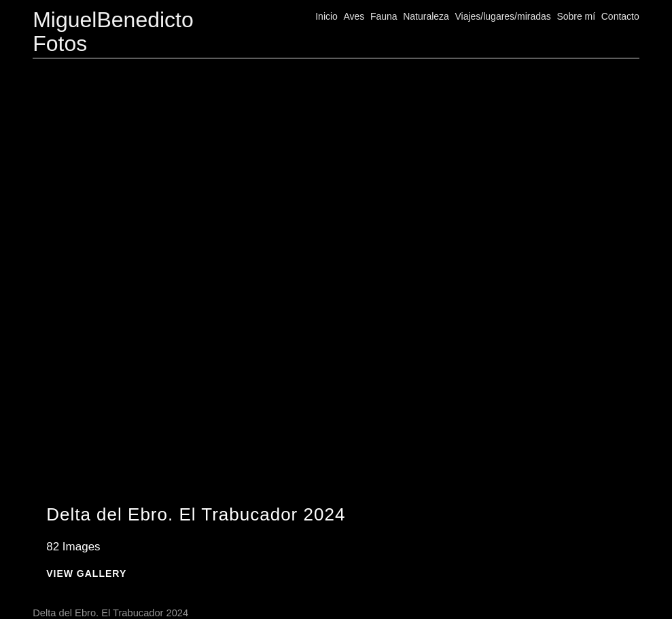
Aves (354, 16)
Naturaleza (426, 16)
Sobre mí (576, 16)
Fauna (384, 16)
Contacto (620, 16)
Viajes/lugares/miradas (502, 16)
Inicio (326, 16)
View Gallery (86, 574)
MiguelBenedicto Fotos (113, 32)
